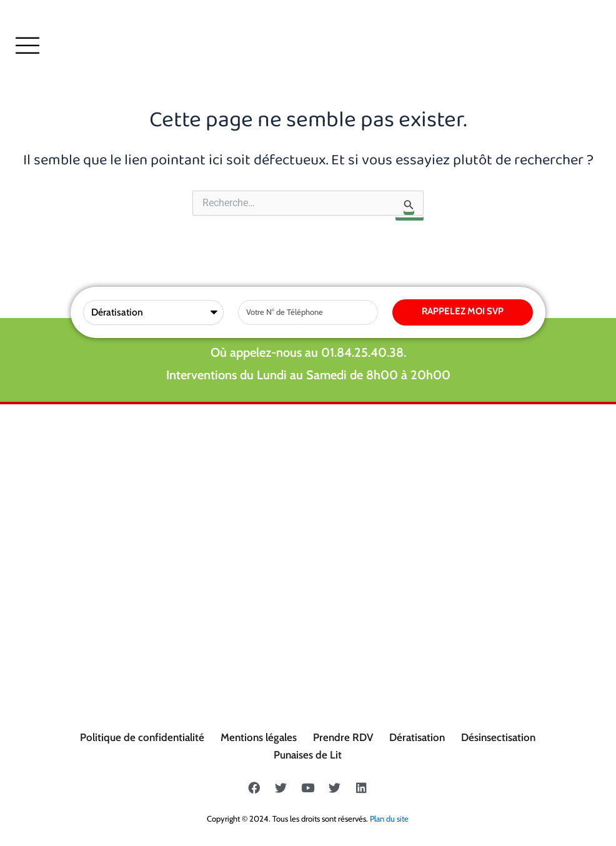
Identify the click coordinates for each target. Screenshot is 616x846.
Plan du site (389, 819)
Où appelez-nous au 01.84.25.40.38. (308, 352)
